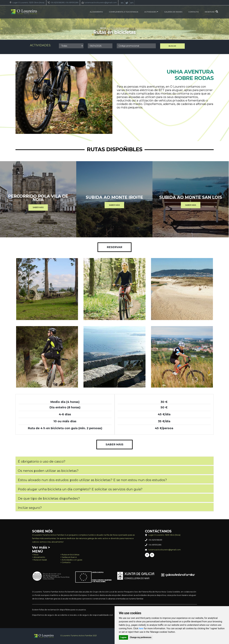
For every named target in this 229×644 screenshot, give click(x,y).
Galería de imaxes (173, 12)
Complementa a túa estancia (124, 12)
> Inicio (35, 555)
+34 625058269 (57, 3)
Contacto (194, 12)
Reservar (211, 12)
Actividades (150, 12)
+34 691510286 (72, 3)
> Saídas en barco (69, 557)
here (141, 628)
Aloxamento (96, 12)
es (122, 3)
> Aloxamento (39, 557)
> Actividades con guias (71, 560)
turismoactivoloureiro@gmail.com (101, 3)
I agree (123, 637)
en (132, 3)
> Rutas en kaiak (39, 560)
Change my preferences (141, 637)
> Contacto (65, 562)
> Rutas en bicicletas (70, 555)
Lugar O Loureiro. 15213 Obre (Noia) (28, 3)
